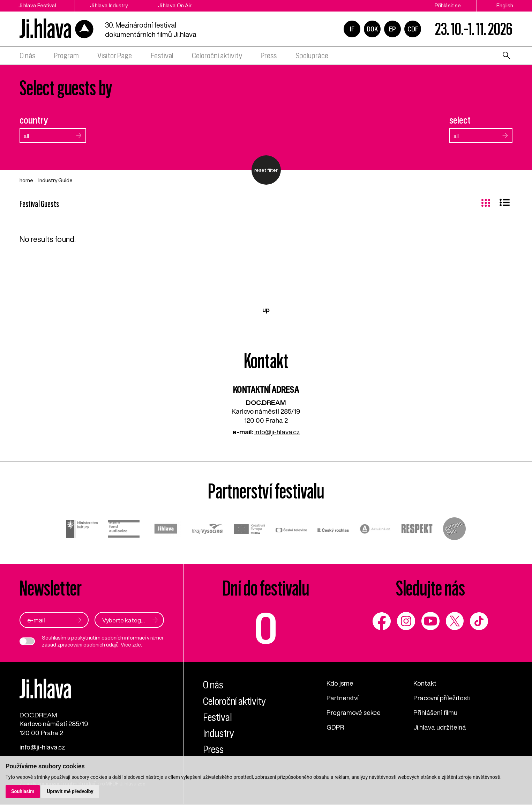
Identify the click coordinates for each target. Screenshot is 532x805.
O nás (27, 57)
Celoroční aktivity (217, 57)
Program (66, 57)
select (460, 120)
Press (269, 57)
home (26, 180)
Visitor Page (115, 57)
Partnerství (343, 697)
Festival (162, 57)
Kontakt (425, 683)
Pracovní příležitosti (442, 697)
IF (352, 29)
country (34, 120)
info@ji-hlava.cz (277, 432)
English (505, 5)
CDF (413, 29)
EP (392, 29)
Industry (220, 733)
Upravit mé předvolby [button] (70, 791)
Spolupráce (312, 57)
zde (137, 644)
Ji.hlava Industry (111, 5)
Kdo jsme (340, 683)
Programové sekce (354, 712)
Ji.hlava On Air (178, 5)
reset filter (266, 170)
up (266, 310)
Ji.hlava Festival (38, 5)
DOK (372, 29)
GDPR (336, 726)
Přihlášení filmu (436, 712)
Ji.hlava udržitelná (440, 726)
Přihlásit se (448, 5)
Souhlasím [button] (23, 791)
